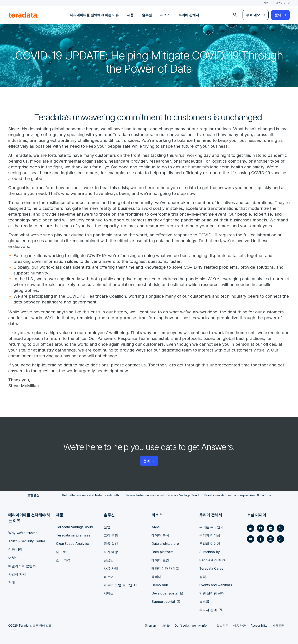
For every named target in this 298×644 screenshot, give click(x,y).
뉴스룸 (204, 602)
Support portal (163, 602)
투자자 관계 (208, 610)
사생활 (165, 625)
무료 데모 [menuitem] (253, 15)
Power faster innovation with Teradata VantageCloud (163, 495)
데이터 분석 (160, 535)
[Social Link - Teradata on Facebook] (261, 539)
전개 (12, 582)
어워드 (13, 558)
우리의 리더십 (210, 535)
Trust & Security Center (27, 541)
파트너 (109, 577)
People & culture (212, 560)
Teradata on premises (73, 535)
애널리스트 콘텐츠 (22, 566)
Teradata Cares (211, 568)
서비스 (109, 593)
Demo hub (160, 585)
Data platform (162, 552)
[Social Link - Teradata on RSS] (280, 539)
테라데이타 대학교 (165, 568)
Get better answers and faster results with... (91, 495)
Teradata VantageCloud (74, 527)
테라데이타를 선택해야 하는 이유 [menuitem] (94, 15)
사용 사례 (111, 568)
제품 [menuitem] (130, 15)
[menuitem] (235, 15)
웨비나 (156, 577)
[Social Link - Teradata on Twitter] (280, 528)
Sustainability (210, 552)
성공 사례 (15, 549)
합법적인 (222, 625)
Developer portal (165, 593)
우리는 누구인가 (211, 527)
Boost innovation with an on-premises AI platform (238, 495)
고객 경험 (111, 535)
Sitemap (151, 625)
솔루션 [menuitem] (147, 15)
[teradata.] (24, 15)
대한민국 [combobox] (281, 3)
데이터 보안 (160, 560)
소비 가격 (63, 560)
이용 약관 (239, 625)
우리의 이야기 (210, 544)
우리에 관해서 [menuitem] (189, 15)
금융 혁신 (111, 544)
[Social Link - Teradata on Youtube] (251, 539)
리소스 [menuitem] (165, 15)
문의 (147, 461)
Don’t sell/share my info (191, 625)
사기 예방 (111, 552)
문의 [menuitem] (278, 15)
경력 (203, 577)
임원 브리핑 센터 (212, 593)
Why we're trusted (23, 533)
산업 (107, 527)
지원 (266, 3)
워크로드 (63, 552)
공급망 (109, 560)
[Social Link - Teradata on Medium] (270, 528)
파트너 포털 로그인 (118, 585)
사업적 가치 (17, 574)
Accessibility (259, 625)
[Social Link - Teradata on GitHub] (261, 528)
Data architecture (165, 544)
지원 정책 (279, 625)
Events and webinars (216, 585)
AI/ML (156, 527)
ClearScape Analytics (73, 544)
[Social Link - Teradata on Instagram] (270, 539)
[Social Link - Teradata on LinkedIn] (251, 528)
